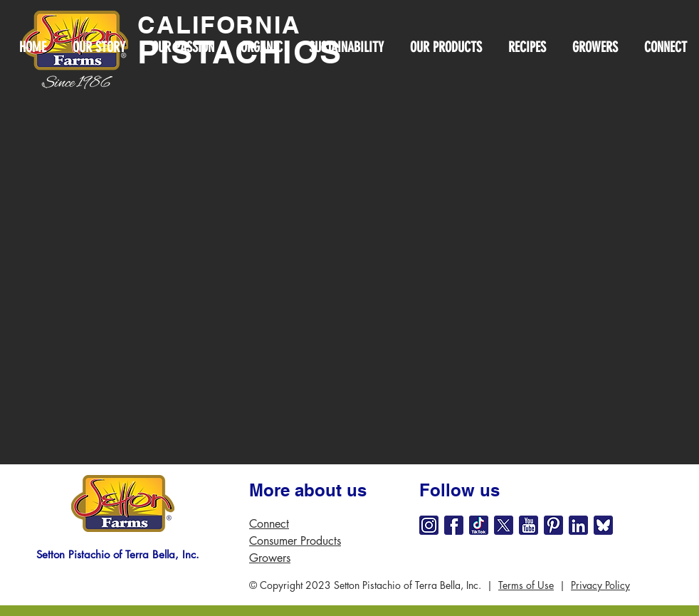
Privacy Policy (600, 585)
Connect (269, 524)
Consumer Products (295, 541)
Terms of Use (526, 585)
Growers (270, 558)
